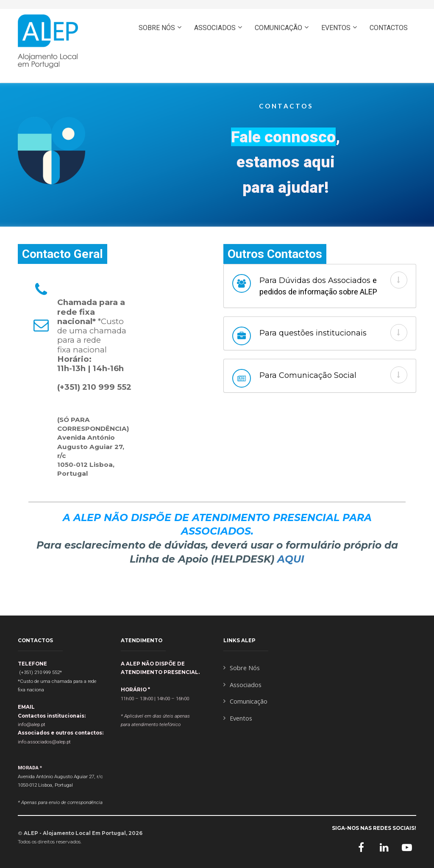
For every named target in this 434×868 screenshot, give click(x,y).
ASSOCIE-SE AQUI (279, 64)
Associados (242, 685)
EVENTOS (336, 28)
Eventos (238, 718)
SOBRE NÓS (157, 28)
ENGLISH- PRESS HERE (368, 64)
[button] (399, 280)
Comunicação (245, 701)
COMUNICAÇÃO (278, 28)
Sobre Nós (242, 668)
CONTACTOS (389, 28)
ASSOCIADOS (215, 28)
